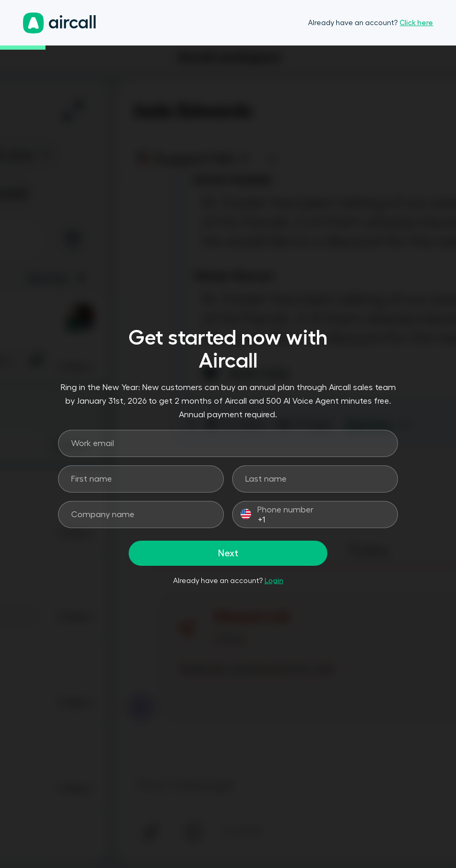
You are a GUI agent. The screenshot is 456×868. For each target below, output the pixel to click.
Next (228, 553)
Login (274, 580)
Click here (416, 22)
